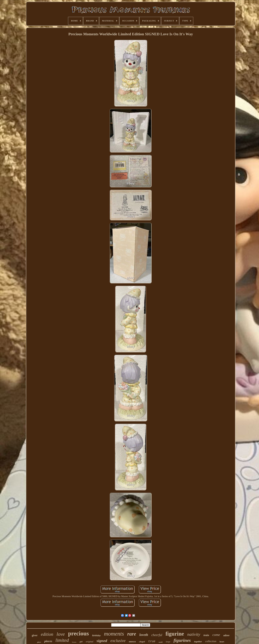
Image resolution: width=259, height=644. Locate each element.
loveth (144, 635)
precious (78, 634)
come (216, 635)
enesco (132, 642)
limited (62, 640)
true (152, 641)
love (61, 634)
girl (81, 642)
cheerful (157, 635)
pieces (48, 641)
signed (102, 641)
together (198, 642)
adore (226, 635)
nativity (194, 634)
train (206, 635)
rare (132, 634)
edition (47, 634)
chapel (142, 642)
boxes (74, 642)
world (160, 642)
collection (211, 641)
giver (35, 635)
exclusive (118, 641)
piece (39, 642)
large (168, 642)
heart (222, 642)
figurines (182, 640)
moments (114, 634)
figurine (175, 634)
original (89, 642)
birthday (96, 635)
